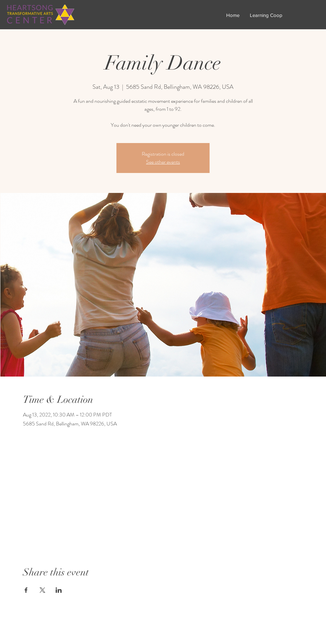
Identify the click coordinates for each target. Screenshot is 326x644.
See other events (163, 162)
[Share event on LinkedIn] (59, 590)
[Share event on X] (42, 590)
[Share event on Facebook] (26, 590)
